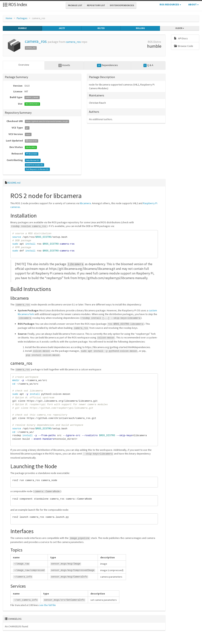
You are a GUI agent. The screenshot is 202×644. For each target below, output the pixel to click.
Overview (24, 65)
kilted (101, 28)
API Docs (181, 38)
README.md (14, 182)
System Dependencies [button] (122, 5)
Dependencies (107, 65)
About (193, 4)
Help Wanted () (33, 160)
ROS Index (15, 4)
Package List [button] (75, 5)
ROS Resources (170, 4)
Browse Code (184, 46)
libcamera (85, 203)
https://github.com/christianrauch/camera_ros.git (47, 121)
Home (9, 18)
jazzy (62, 28)
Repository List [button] (96, 5)
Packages (22, 18)
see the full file (48, 605)
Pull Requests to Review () (37, 169)
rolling (140, 28)
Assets (64, 65)
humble (22, 28)
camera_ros (36, 41)
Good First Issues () (34, 165)
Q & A (148, 65)
